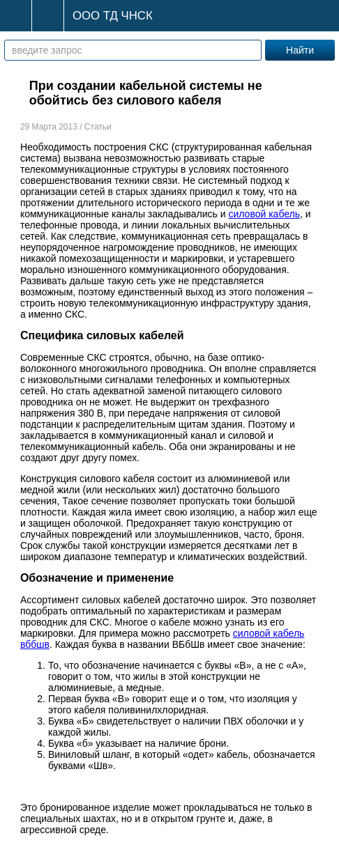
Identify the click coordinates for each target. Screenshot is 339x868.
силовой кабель (264, 214)
